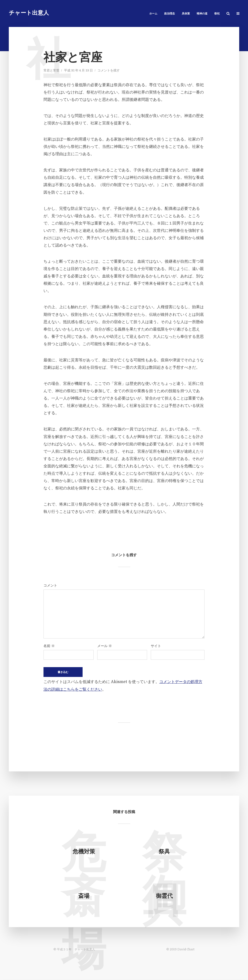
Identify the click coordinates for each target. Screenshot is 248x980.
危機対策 (84, 852)
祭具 (164, 852)
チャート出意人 (29, 13)
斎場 (84, 896)
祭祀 (217, 14)
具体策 (186, 14)
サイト (156, 646)
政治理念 (170, 14)
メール (105, 646)
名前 (49, 646)
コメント (50, 585)
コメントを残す (109, 70)
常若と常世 (51, 70)
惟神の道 (202, 14)
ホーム (153, 14)
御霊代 (164, 896)
